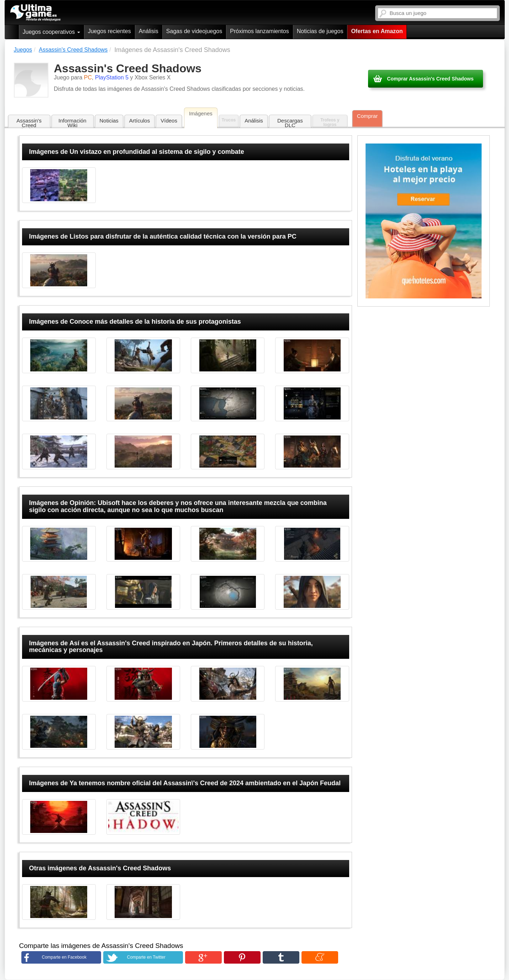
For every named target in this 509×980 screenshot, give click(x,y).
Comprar (367, 116)
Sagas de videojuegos (194, 31)
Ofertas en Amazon (377, 31)
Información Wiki (72, 123)
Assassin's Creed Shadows (29, 123)
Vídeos (169, 121)
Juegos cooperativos (51, 32)
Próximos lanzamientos (259, 31)
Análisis (149, 31)
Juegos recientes (109, 31)
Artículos (140, 121)
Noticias (109, 121)
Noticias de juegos (320, 31)
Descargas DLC (290, 123)
